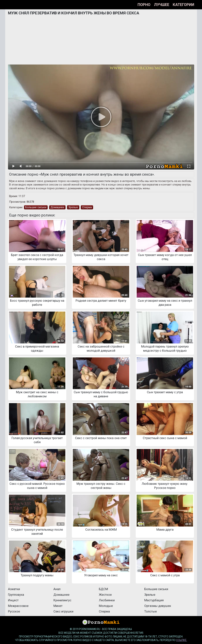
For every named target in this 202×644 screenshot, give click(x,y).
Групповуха (16, 595)
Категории (183, 5)
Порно (144, 5)
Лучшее (162, 5)
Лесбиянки (107, 600)
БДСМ (103, 589)
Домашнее (57, 207)
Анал (57, 589)
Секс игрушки (63, 611)
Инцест (13, 600)
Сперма (87, 207)
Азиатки (14, 589)
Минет (58, 606)
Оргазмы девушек (158, 606)
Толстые (151, 611)
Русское (14, 611)
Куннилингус (62, 600)
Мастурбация (154, 600)
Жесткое (105, 595)
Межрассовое (18, 606)
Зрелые (73, 207)
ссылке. (182, 640)
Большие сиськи (36, 207)
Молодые (106, 606)
